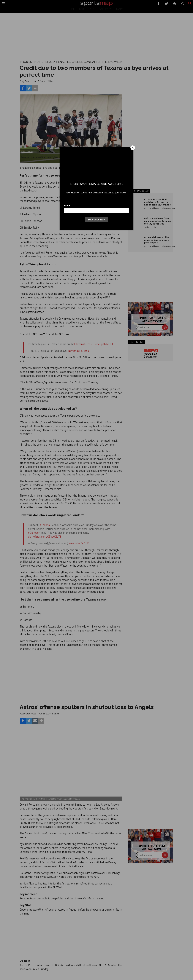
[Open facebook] (159, 3)
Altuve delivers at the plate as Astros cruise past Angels (157, 240)
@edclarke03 (27, 152)
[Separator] (35, 88)
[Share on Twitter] (29, 88)
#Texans (79, 344)
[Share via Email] (35, 721)
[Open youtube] (174, 3)
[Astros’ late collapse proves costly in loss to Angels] (71, 767)
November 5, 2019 (78, 351)
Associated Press (152, 208)
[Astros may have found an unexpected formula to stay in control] (135, 223)
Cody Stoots (26, 81)
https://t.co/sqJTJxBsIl (98, 344)
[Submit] (190, 3)
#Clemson (34, 533)
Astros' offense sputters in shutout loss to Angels (87, 707)
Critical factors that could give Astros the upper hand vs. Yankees (157, 202)
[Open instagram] (182, 3)
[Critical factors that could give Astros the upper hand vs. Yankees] (135, 205)
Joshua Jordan (169, 208)
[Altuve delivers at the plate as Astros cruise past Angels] (135, 242)
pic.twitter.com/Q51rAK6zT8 (45, 537)
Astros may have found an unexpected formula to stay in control (158, 221)
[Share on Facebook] (23, 88)
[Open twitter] (167, 3)
